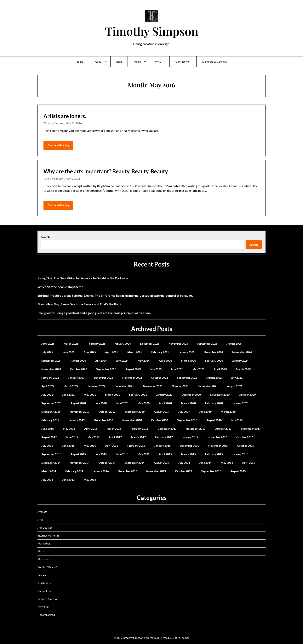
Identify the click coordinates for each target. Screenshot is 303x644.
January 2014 (100, 471)
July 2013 (47, 480)
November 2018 (132, 420)
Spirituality (44, 583)
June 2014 (205, 463)
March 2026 (71, 344)
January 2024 (240, 361)
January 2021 (164, 395)
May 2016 (90, 446)
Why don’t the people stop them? (60, 287)
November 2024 (242, 352)
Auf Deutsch (45, 528)
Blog (119, 62)
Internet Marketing (49, 535)
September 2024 (51, 361)
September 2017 (251, 429)
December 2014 (51, 463)
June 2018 (48, 429)
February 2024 (214, 361)
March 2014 (49, 471)
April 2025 (112, 352)
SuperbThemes (180, 638)
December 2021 (124, 386)
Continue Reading (58, 145)
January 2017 (190, 437)
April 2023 (220, 369)
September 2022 (187, 378)
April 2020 (165, 403)
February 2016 (136, 446)
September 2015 (51, 454)
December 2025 (150, 344)
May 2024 (144, 361)
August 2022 (214, 378)
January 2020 (240, 403)
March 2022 (71, 386)
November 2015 (218, 446)
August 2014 (161, 463)
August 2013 (238, 471)
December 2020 (191, 395)
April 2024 (165, 361)
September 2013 (211, 471)
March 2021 (112, 395)
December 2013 (127, 471)
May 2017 (94, 437)
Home (79, 62)
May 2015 (144, 454)
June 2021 (68, 395)
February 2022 (96, 386)
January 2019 (77, 420)
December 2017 (167, 429)
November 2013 (156, 471)
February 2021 (138, 395)
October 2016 (245, 437)
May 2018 (69, 429)
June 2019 (205, 412)
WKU (158, 62)
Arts (40, 520)
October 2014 (107, 463)
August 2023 (133, 369)
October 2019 (107, 412)
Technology (44, 591)
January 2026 (123, 344)
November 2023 (51, 369)
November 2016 (217, 437)
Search (46, 237)
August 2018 (214, 420)
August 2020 (78, 403)
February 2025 (160, 352)
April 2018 (91, 429)
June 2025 (68, 352)
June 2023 (177, 369)
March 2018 (114, 429)
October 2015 (246, 446)
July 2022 (237, 378)
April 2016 (112, 446)
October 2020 (247, 395)
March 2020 (188, 403)
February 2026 (96, 344)
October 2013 (183, 471)
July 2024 (101, 361)
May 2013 (90, 480)
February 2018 (139, 429)
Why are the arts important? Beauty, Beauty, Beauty (106, 171)
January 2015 (240, 454)
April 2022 (48, 386)
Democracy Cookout (215, 62)
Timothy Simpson (152, 31)
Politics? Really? (47, 567)
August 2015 (78, 454)
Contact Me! (183, 62)
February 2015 (214, 454)
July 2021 (47, 395)
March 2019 (228, 412)
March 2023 (243, 369)
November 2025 (178, 344)
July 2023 (156, 369)
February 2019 (50, 420)
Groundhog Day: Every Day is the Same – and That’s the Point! (80, 304)
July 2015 (101, 454)
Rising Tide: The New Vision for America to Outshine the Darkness (83, 278)
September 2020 (51, 403)
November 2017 (196, 429)
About (99, 62)
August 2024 (78, 361)
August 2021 (235, 386)
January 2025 (186, 352)
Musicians (44, 559)
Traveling (43, 607)
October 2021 (180, 386)
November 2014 (80, 463)
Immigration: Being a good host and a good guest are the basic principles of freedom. (94, 313)
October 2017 (223, 429)
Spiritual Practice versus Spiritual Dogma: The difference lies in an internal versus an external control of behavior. (115, 295)
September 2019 (135, 412)
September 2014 (135, 463)
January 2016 (163, 446)
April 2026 (48, 344)
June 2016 (68, 446)
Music (41, 551)
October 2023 (79, 369)
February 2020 (214, 403)
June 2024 (122, 361)
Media (137, 62)
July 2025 (47, 352)
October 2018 (160, 420)
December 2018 (103, 420)
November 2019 (80, 412)
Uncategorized (46, 615)
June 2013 (68, 480)
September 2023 (106, 369)
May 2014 (227, 463)
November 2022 (132, 378)
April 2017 (115, 437)
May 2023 (198, 369)
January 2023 (77, 378)
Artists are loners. (65, 116)
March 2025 (135, 352)
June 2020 (122, 403)
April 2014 (249, 463)
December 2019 (51, 412)
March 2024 (188, 361)
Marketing (44, 543)
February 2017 (164, 437)
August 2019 (161, 412)
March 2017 (138, 437)
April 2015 (165, 454)
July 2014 (184, 463)
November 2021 (153, 386)
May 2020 (144, 403)
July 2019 (184, 412)
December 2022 (103, 378)
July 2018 (237, 420)
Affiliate (42, 512)
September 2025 (207, 344)
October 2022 (160, 378)
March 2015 (188, 454)
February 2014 (74, 471)
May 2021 (90, 395)
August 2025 (234, 344)
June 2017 (72, 437)
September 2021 (208, 386)
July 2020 (101, 403)
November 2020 (220, 395)
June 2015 (122, 454)
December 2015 (189, 446)
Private (42, 575)
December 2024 (213, 352)
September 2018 (187, 420)
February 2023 (50, 378)
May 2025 (90, 352)
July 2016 (47, 446)
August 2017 (49, 437)
